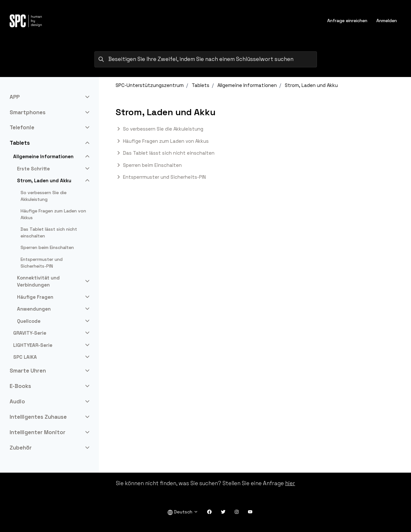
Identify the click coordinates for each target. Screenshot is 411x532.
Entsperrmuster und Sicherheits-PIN (164, 177)
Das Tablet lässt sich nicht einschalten (169, 153)
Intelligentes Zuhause (38, 417)
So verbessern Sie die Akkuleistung (163, 129)
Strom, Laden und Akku (311, 85)
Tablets (201, 85)
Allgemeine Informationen (247, 85)
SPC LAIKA (25, 357)
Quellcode (29, 321)
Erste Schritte (33, 169)
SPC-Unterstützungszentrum (150, 85)
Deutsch (183, 512)
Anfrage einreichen (347, 21)
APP (15, 97)
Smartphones (28, 112)
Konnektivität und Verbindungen (38, 281)
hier (290, 483)
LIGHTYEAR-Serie (33, 345)
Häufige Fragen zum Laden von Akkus (166, 141)
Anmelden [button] (387, 21)
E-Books (20, 386)
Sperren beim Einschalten (152, 165)
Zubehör (21, 448)
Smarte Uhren (28, 371)
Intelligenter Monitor (38, 432)
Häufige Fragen (35, 297)
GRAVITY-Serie (30, 333)
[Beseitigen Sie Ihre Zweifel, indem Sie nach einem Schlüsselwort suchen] (206, 59)
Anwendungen (34, 309)
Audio (17, 401)
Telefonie (22, 127)
